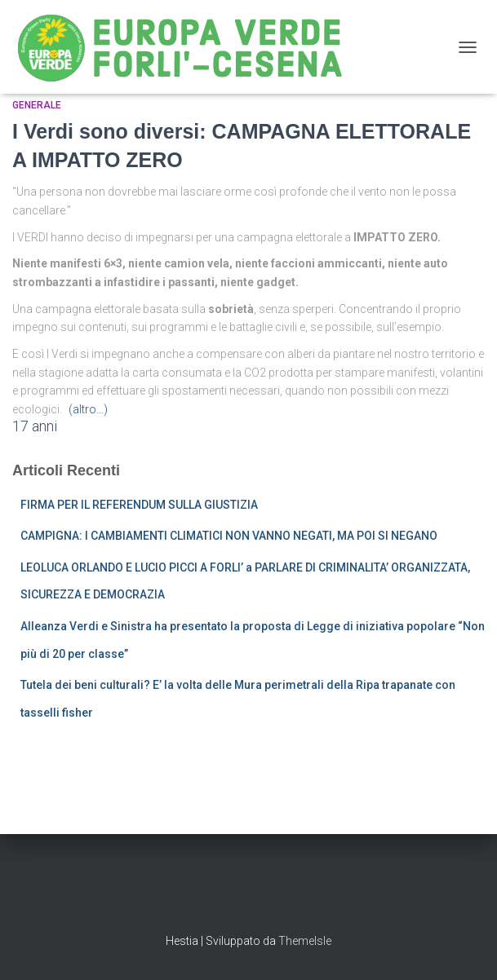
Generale (37, 105)
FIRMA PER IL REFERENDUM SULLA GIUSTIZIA (139, 505)
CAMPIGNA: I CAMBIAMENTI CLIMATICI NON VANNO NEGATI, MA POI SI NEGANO (229, 536)
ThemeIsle (305, 941)
